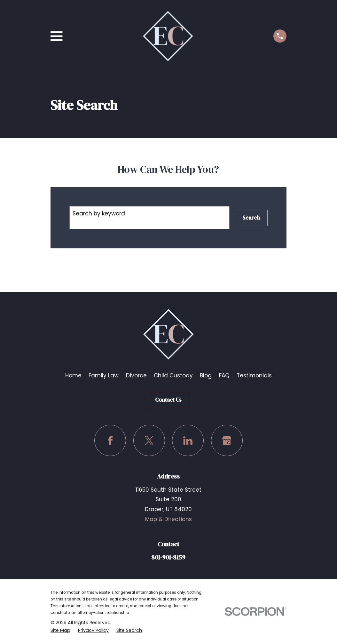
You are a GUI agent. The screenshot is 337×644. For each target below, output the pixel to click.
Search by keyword (99, 213)
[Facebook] (110, 441)
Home (73, 375)
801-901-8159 (168, 557)
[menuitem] (60, 630)
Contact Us (168, 400)
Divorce (136, 375)
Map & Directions (168, 519)
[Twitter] (149, 441)
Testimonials (254, 375)
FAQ (224, 375)
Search (251, 218)
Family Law (104, 375)
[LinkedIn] (188, 441)
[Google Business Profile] (227, 441)
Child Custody (173, 375)
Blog (206, 375)
